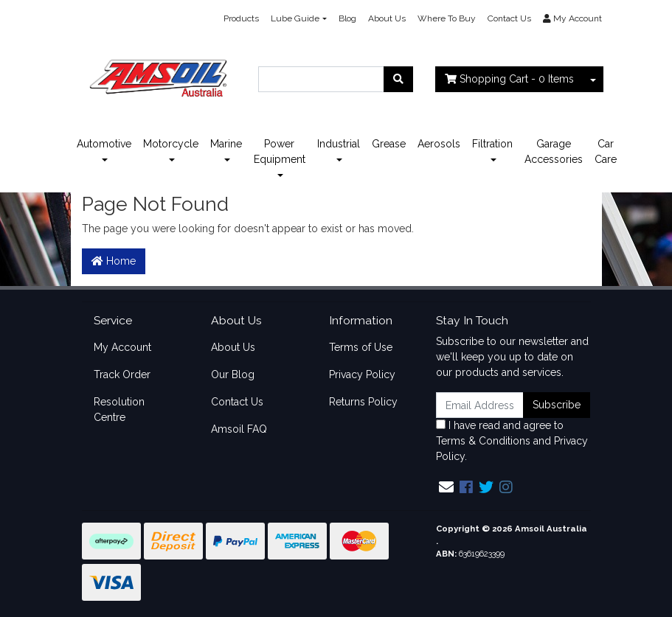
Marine (226, 144)
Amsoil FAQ (239, 429)
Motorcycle (171, 144)
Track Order (122, 374)
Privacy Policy (362, 374)
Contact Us (509, 18)
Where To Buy (447, 18)
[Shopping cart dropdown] (593, 79)
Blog (347, 18)
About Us (387, 18)
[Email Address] (480, 405)
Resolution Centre (119, 409)
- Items (509, 79)
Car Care (606, 151)
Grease (389, 144)
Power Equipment (280, 151)
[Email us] (446, 487)
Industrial (339, 144)
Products (241, 18)
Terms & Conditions (483, 441)
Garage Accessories (554, 151)
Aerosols (439, 144)
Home (114, 261)
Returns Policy (363, 402)
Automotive (104, 144)
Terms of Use (361, 347)
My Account (122, 347)
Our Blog (233, 374)
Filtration (492, 144)
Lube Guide (295, 18)
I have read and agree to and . (512, 441)
